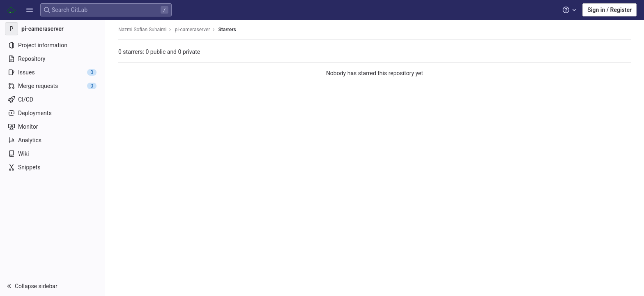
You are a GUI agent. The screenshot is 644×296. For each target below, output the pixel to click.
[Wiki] (52, 154)
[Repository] (52, 59)
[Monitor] (52, 127)
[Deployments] (52, 113)
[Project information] (52, 45)
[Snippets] (52, 167)
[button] (30, 10)
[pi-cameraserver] (53, 29)
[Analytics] (52, 140)
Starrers (227, 30)
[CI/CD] (52, 99)
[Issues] (52, 72)
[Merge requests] (52, 86)
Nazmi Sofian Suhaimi (142, 30)
